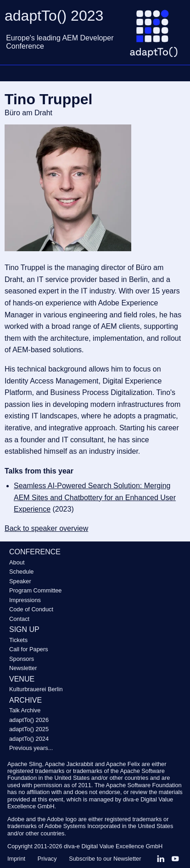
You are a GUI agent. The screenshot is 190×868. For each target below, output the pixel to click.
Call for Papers (29, 649)
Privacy (47, 859)
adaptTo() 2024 (29, 739)
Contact (19, 619)
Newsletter (23, 668)
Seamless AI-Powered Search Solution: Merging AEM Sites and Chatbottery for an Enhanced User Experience (95, 497)
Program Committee (36, 590)
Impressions (25, 600)
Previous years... (31, 748)
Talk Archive (25, 710)
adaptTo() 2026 (29, 720)
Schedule (21, 572)
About (17, 562)
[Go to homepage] (157, 37)
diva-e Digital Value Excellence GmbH (113, 846)
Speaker (20, 581)
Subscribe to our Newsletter (105, 859)
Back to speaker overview (46, 528)
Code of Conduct (31, 609)
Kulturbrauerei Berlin (36, 689)
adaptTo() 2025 (29, 729)
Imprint (16, 859)
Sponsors (22, 659)
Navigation (11, 73)
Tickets (18, 640)
